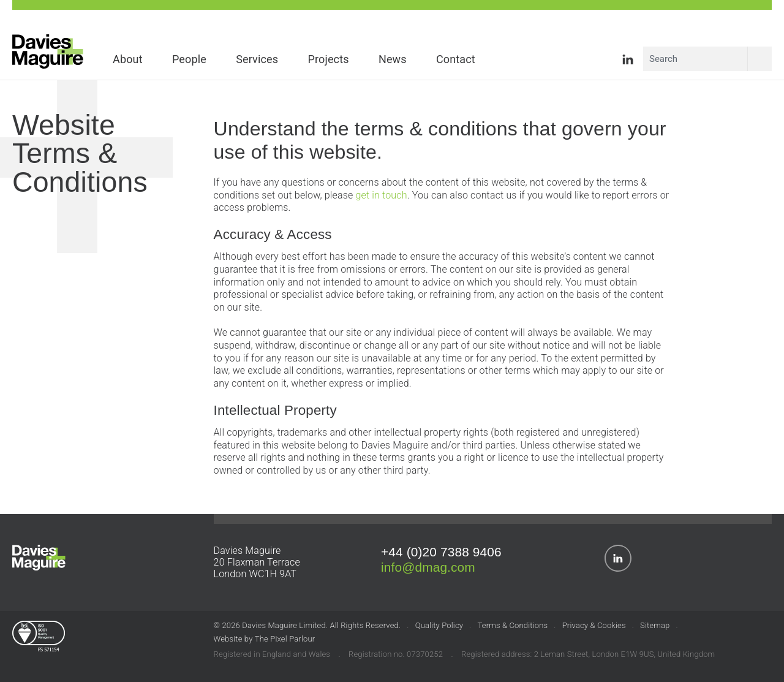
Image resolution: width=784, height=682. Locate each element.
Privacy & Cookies (594, 625)
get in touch (381, 195)
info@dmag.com (428, 567)
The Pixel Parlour (285, 639)
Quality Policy (439, 625)
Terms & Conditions (513, 625)
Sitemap (655, 625)
